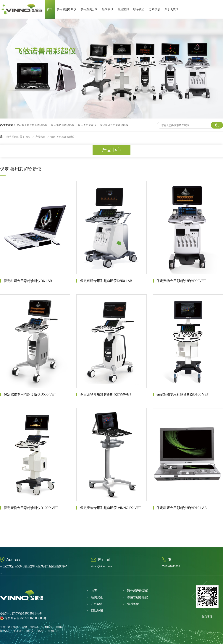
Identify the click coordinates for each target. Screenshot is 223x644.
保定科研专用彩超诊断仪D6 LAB (28, 281)
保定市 (41, 631)
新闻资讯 (108, 9)
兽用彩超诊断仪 (67, 9)
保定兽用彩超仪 (87, 125)
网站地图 (97, 611)
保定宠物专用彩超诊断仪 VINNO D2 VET (111, 508)
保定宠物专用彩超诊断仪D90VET (181, 281)
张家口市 (53, 631)
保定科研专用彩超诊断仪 (114, 125)
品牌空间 (123, 9)
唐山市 (60, 627)
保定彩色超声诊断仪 (63, 125)
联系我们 (139, 9)
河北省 (34, 627)
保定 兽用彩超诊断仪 (62, 137)
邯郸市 (18, 631)
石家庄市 (47, 627)
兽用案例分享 (89, 9)
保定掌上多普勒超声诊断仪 (32, 125)
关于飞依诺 (171, 9)
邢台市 (29, 631)
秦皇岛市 (5, 631)
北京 (16, 627)
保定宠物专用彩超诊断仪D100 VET (183, 394)
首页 (50, 9)
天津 (24, 627)
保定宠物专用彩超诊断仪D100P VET (31, 508)
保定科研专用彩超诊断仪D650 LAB (106, 281)
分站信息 (154, 9)
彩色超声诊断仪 (138, 591)
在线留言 (97, 604)
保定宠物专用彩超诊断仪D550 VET (30, 394)
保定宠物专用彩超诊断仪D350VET (106, 394)
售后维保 (133, 604)
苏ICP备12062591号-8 (27, 613)
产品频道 (41, 137)
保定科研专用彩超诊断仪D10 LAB (182, 508)
